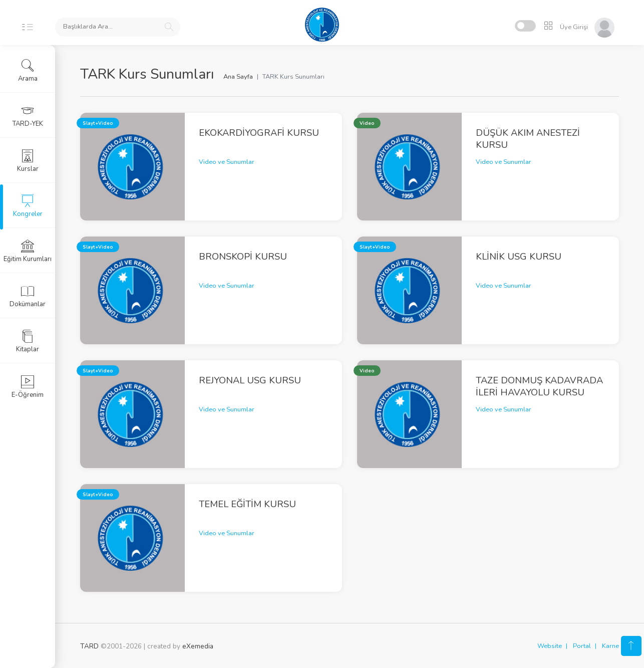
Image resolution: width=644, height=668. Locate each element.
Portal (582, 646)
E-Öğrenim (28, 387)
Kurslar (28, 161)
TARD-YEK (28, 116)
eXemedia (198, 646)
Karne (610, 646)
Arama (28, 71)
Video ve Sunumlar (227, 162)
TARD (89, 646)
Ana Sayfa (238, 77)
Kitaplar (28, 341)
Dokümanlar (28, 296)
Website (550, 646)
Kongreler (28, 206)
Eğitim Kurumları (28, 251)
